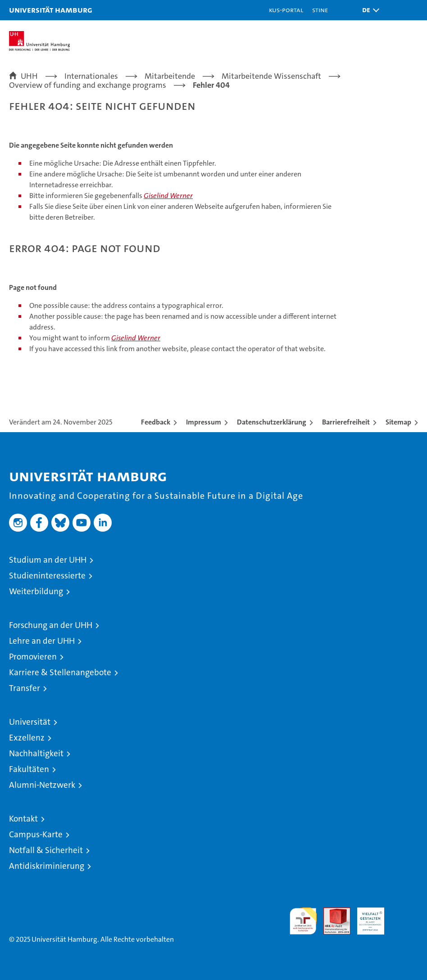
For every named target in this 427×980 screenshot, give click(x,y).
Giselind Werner (168, 196)
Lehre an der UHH (42, 641)
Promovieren (33, 657)
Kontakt (23, 819)
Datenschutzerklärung (272, 422)
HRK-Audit (366, 917)
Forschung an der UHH (51, 625)
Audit (332, 912)
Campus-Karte (36, 834)
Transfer (25, 688)
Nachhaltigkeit (36, 753)
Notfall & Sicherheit (46, 850)
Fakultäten (29, 769)
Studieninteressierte (47, 576)
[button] (368, 10)
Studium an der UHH (48, 560)
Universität (30, 722)
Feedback (156, 422)
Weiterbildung (36, 591)
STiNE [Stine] (320, 10)
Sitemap (398, 422)
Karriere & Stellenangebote (60, 672)
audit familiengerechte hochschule (303, 921)
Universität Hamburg (51, 10)
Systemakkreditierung (404, 912)
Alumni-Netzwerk (42, 785)
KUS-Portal (286, 10)
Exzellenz (27, 738)
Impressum (204, 422)
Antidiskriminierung (47, 866)
